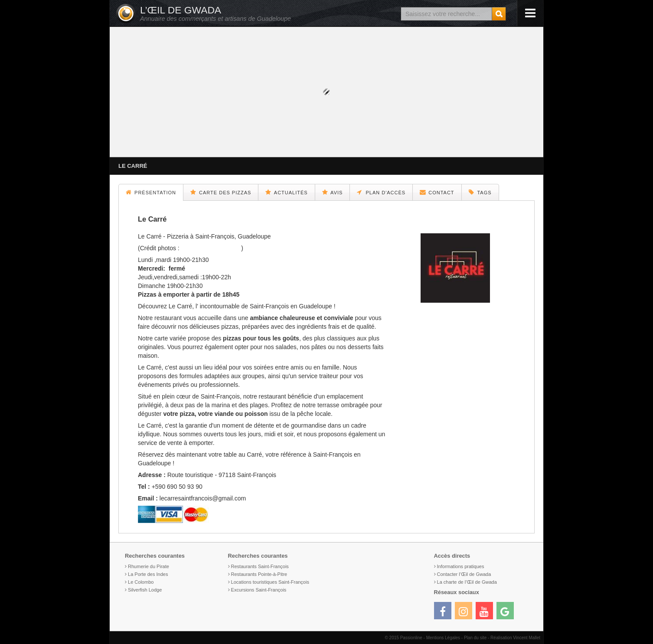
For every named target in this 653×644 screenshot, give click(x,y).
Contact (437, 192)
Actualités (286, 192)
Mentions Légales (443, 638)
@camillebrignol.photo (211, 248)
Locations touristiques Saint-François (270, 582)
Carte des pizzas (221, 192)
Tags (480, 192)
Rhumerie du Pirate (149, 566)
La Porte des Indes (148, 574)
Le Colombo (141, 582)
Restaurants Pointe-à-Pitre (259, 574)
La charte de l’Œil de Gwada (467, 582)
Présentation (151, 192)
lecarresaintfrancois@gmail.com (203, 498)
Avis (333, 192)
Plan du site (475, 638)
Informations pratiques (461, 566)
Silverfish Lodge (145, 590)
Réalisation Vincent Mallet (515, 638)
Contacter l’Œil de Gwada (464, 574)
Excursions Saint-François (259, 590)
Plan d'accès (381, 192)
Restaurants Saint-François (260, 566)
